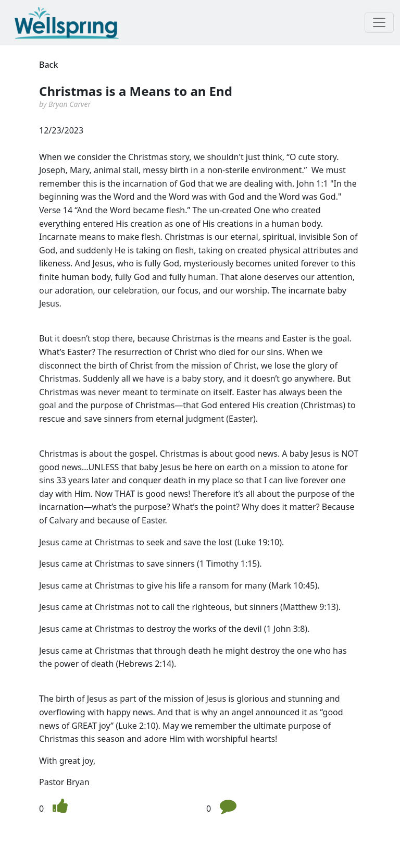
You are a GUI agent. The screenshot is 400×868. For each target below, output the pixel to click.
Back (48, 65)
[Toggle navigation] (379, 22)
